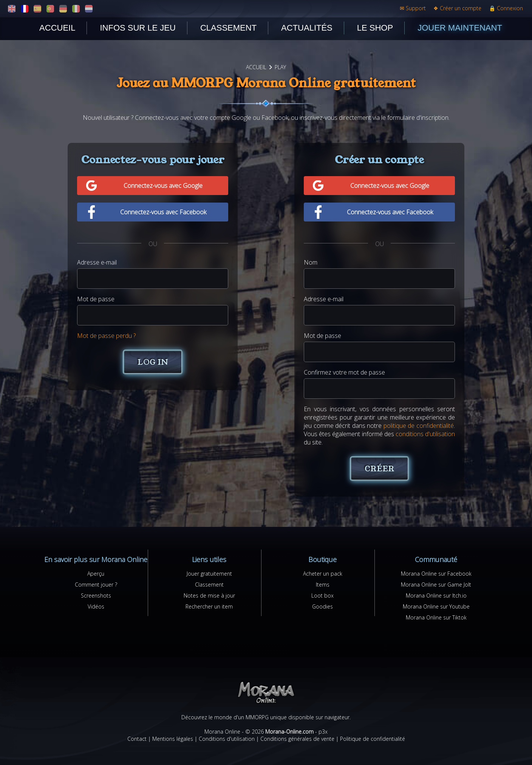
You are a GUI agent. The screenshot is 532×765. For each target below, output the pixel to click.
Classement (228, 28)
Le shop (375, 28)
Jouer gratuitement (209, 574)
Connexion (506, 8)
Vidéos (96, 606)
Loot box (322, 595)
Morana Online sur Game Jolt (436, 585)
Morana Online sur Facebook (436, 574)
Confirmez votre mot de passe (344, 372)
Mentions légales (173, 739)
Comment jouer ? (96, 585)
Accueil (57, 28)
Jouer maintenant (460, 28)
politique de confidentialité (419, 426)
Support (413, 8)
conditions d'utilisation (425, 434)
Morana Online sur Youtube (436, 606)
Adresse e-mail (97, 262)
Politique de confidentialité (373, 739)
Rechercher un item (209, 606)
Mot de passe (96, 299)
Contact (137, 739)
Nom (311, 262)
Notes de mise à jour (209, 595)
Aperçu (96, 574)
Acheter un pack (323, 574)
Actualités (307, 28)
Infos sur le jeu (138, 28)
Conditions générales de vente (297, 739)
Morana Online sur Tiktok (436, 617)
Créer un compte (457, 8)
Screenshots (96, 595)
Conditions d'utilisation (227, 739)
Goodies (322, 606)
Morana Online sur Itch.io (436, 595)
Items (323, 585)
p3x (323, 732)
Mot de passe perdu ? (106, 336)
